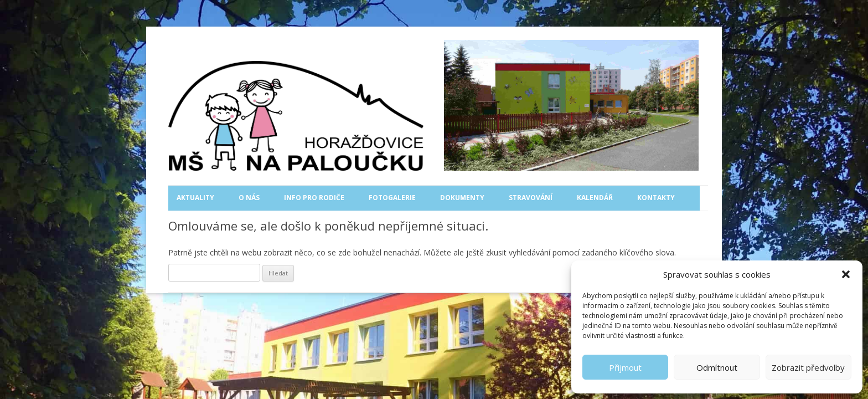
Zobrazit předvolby (808, 367)
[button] (846, 274)
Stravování (531, 198)
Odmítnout (717, 367)
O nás (249, 198)
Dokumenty (462, 198)
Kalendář (595, 198)
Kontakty (656, 198)
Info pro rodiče (314, 198)
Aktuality (195, 198)
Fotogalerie (392, 198)
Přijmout (625, 367)
